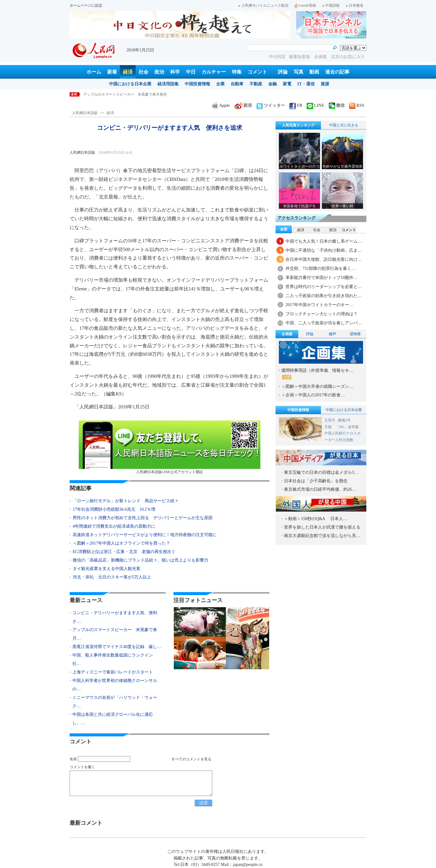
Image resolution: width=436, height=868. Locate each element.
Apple (221, 105)
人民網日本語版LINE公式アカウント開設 (170, 447)
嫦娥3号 (344, 420)
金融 (272, 84)
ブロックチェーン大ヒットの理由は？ (324, 314)
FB (296, 105)
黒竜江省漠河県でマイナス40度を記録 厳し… (117, 647)
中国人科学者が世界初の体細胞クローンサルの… (115, 685)
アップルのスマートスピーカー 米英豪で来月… (115, 634)
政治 (159, 72)
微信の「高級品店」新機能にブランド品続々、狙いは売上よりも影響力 (140, 560)
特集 (237, 72)
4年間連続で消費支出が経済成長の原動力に (114, 526)
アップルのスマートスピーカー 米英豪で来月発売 (125, 94)
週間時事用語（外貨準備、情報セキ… (317, 374)
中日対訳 (277, 57)
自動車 (237, 84)
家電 (287, 84)
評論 (283, 72)
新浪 (243, 105)
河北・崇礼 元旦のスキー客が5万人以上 (112, 577)
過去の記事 (337, 72)
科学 (175, 72)
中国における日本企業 (130, 84)
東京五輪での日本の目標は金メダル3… (321, 472)
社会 (144, 72)
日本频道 (355, 5)
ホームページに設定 (86, 5)
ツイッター (271, 105)
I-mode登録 (305, 5)
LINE (315, 105)
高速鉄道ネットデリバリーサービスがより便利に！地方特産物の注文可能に (145, 535)
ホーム (94, 72)
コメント (257, 72)
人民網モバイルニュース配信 (263, 5)
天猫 (328, 427)
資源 (325, 84)
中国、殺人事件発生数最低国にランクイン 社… (115, 659)
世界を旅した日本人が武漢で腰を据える (322, 527)
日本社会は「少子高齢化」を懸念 (316, 481)
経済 (128, 72)
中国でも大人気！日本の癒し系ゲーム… (324, 241)
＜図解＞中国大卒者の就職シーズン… (317, 387)
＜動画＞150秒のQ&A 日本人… (316, 519)
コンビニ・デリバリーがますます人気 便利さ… (115, 617)
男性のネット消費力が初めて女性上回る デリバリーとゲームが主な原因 (143, 518)
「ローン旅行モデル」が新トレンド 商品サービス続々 (126, 501)
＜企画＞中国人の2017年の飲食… (313, 395)
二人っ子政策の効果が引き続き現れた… (324, 296)
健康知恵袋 (300, 57)
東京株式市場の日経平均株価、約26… (320, 489)
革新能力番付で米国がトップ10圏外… (322, 278)
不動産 (256, 84)
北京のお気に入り (348, 57)
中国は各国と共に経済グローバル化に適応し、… (113, 719)
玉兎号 (330, 420)
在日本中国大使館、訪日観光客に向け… (324, 259)
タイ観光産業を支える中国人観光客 (107, 569)
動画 (314, 72)
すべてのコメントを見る (191, 759)
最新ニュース (86, 600)
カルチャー (214, 72)
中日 (191, 72)
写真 (299, 72)
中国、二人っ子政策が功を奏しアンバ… (324, 323)
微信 (337, 105)
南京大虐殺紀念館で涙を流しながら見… (322, 536)
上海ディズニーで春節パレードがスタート (113, 672)
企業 (220, 84)
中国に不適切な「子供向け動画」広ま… (324, 250)
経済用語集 (168, 84)
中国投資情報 (197, 84)
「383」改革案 (347, 427)
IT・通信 (306, 84)
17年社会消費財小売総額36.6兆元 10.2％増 (114, 509)
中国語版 (331, 5)
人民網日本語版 (85, 113)
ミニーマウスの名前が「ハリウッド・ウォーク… (115, 702)
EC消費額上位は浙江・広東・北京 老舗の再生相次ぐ (124, 552)
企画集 (321, 57)
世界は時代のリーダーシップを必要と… (324, 287)
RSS (357, 105)
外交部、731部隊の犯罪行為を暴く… (320, 269)
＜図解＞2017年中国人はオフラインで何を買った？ (121, 543)
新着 (112, 72)
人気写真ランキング (298, 125)
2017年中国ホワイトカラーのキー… (319, 305)
